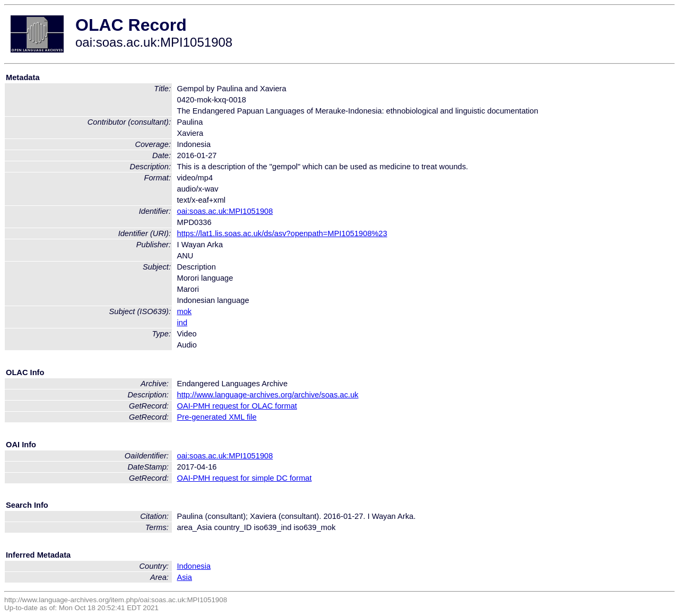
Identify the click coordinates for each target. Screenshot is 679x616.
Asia (184, 577)
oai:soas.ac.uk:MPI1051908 (225, 211)
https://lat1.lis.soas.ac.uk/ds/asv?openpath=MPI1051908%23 (282, 233)
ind (182, 323)
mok (184, 311)
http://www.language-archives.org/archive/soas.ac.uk (267, 395)
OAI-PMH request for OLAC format (237, 406)
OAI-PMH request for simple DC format (244, 478)
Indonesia (194, 566)
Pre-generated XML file (216, 417)
